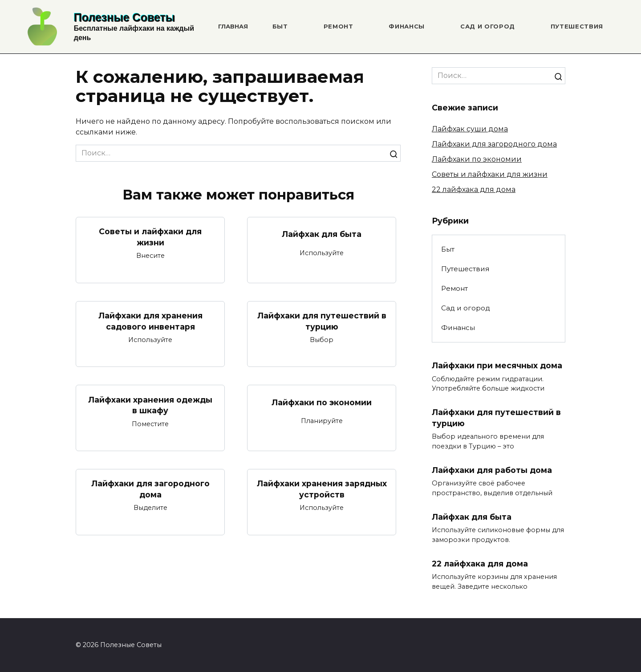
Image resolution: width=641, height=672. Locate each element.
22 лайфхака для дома (474, 189)
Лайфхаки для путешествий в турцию (322, 321)
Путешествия (577, 26)
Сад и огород (488, 26)
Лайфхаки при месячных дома (497, 365)
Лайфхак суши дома (470, 129)
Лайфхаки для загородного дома (150, 489)
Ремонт (339, 26)
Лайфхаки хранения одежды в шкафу (150, 405)
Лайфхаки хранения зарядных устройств (322, 489)
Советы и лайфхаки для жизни (150, 237)
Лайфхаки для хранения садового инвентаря (150, 321)
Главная (233, 26)
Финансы (407, 26)
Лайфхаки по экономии (322, 402)
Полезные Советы (124, 17)
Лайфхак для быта (322, 234)
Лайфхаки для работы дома (492, 470)
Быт (280, 26)
